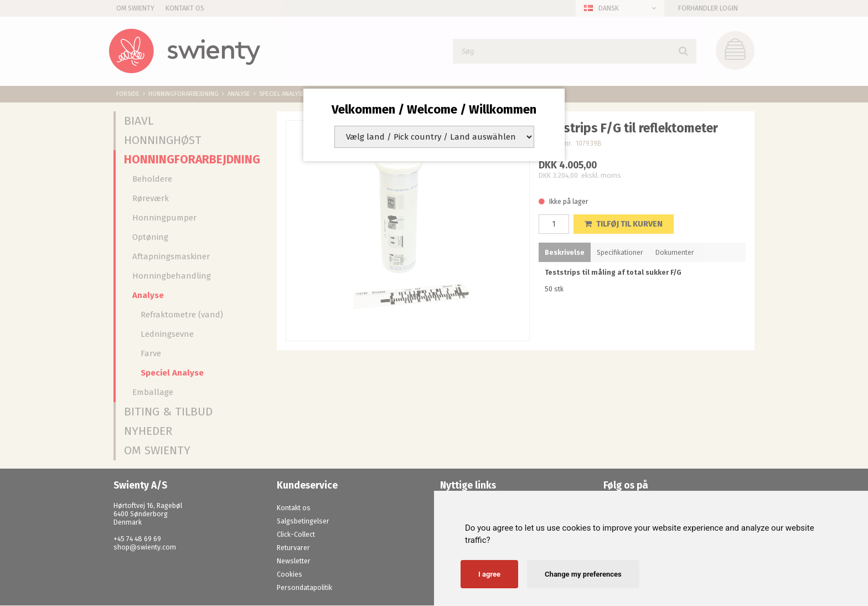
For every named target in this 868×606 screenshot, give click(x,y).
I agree (489, 574)
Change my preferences (583, 574)
